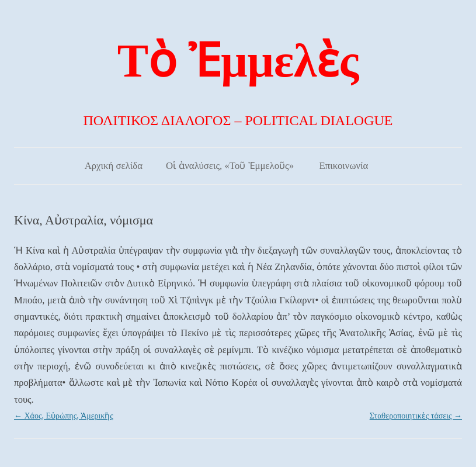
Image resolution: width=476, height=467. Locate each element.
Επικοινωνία (344, 166)
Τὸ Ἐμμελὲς (238, 61)
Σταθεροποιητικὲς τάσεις (416, 416)
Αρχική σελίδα (114, 166)
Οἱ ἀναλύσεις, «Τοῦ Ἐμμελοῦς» (230, 166)
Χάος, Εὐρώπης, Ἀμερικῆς (64, 416)
